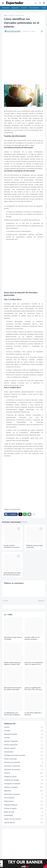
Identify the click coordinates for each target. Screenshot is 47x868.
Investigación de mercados (23, 784)
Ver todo (24, 522)
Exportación (6, 8)
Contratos (23, 738)
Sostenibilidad (23, 815)
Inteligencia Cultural (23, 777)
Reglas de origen (23, 812)
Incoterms (24, 8)
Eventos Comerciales (23, 759)
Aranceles (23, 731)
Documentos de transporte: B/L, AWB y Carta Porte (13, 689)
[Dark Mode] (36, 3)
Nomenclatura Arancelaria (23, 794)
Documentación (34, 8)
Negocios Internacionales (17, 15)
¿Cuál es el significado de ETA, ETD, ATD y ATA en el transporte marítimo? (33, 689)
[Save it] (42, 31)
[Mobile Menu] (3, 3)
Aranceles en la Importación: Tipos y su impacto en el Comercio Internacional (34, 664)
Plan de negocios (23, 798)
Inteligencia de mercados (23, 780)
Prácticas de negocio (23, 808)
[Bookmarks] (40, 3)
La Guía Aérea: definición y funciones (33, 714)
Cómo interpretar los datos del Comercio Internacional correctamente (12, 574)
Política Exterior (23, 801)
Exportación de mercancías (23, 762)
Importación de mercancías (23, 770)
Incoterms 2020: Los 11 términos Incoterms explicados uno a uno (32, 638)
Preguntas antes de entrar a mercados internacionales (35, 546)
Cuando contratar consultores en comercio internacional (11, 546)
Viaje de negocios (23, 823)
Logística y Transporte (23, 787)
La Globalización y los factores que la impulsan (12, 714)
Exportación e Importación (23, 766)
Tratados (44, 8)
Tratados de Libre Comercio (23, 819)
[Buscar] (44, 3)
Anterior (6, 601)
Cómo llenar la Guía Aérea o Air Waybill (13, 638)
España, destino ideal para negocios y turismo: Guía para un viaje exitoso (12, 664)
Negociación (15, 8)
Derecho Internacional (23, 745)
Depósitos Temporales (23, 741)
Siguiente (41, 601)
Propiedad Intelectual (23, 805)
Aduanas (23, 727)
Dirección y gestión (23, 748)
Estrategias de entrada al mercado (23, 755)
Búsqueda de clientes (23, 734)
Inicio (6, 15)
